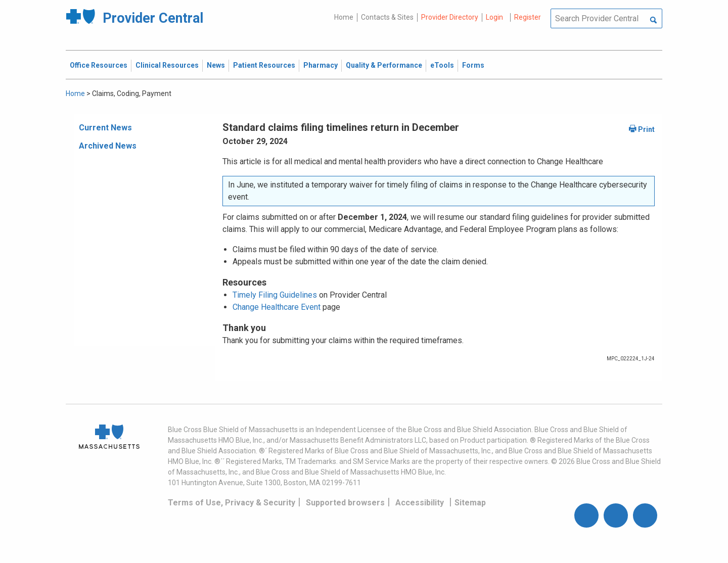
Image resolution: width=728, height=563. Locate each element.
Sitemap (470, 503)
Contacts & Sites (387, 17)
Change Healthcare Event (277, 307)
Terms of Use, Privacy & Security (232, 503)
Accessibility (420, 503)
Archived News (108, 146)
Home (344, 17)
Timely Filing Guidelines (275, 295)
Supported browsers (345, 503)
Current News (105, 128)
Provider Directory (450, 17)
